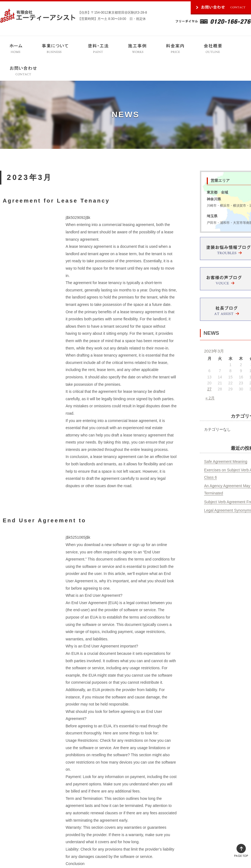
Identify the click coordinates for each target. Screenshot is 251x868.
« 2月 (210, 398)
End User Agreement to (45, 520)
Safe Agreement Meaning (226, 462)
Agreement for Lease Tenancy (56, 201)
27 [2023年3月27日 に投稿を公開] (209, 389)
